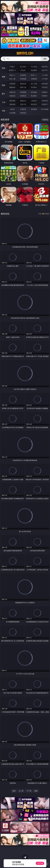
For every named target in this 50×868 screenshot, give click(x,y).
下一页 (29, 791)
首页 (14, 791)
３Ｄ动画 (45, 75)
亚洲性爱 (12, 84)
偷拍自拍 (23, 84)
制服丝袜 (12, 87)
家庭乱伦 (23, 101)
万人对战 (34, 67)
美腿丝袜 (12, 96)
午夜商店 (23, 109)
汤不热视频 (45, 109)
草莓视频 (34, 109)
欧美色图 (34, 92)
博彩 (4, 68)
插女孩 (12, 109)
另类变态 (45, 87)
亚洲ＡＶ (12, 75)
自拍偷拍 (23, 75)
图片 (4, 94)
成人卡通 (34, 84)
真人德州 (23, 67)
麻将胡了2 (12, 70)
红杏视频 (12, 113)
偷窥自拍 (12, 92)
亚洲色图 (23, 92)
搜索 (45, 59)
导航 (4, 111)
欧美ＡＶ (34, 75)
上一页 (21, 791)
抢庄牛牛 (45, 70)
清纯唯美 (23, 96)
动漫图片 (45, 92)
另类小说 (23, 104)
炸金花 (23, 70)
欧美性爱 (45, 84)
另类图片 (45, 96)
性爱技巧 (45, 104)
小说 (4, 102)
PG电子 (12, 67)
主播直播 (34, 79)
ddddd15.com (25, 53)
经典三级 (23, 87)
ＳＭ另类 (45, 79)
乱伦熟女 (34, 87)
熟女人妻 (12, 79)
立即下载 (40, 863)
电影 (4, 85)
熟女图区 (34, 96)
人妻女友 (34, 101)
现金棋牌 (34, 70)
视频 (4, 77)
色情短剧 (23, 113)
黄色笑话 (34, 104)
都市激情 (12, 101)
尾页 (36, 791)
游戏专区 (45, 67)
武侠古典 (45, 101)
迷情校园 (12, 104)
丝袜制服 (23, 79)
